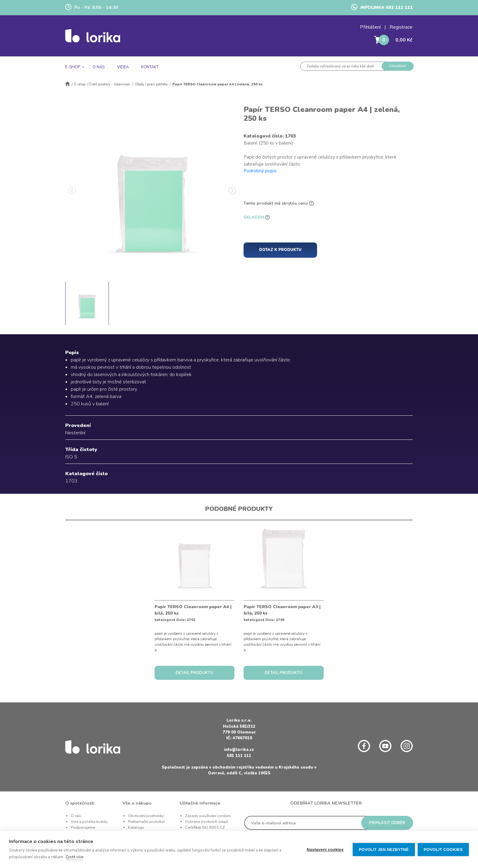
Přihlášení (370, 27)
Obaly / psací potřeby (151, 84)
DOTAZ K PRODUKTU (280, 250)
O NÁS (99, 67)
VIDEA (123, 67)
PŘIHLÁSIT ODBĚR (387, 823)
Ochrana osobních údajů (207, 822)
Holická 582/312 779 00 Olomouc (239, 729)
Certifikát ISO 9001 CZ (205, 827)
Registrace (401, 27)
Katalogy (136, 827)
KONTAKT (150, 67)
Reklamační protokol (146, 822)
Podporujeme (83, 827)
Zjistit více (74, 857)
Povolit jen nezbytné (383, 850)
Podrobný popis (260, 171)
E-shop (80, 84)
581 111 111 (239, 756)
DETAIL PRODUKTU (194, 673)
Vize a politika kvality (89, 822)
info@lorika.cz (239, 750)
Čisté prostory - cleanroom (110, 84)
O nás (76, 816)
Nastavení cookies (325, 850)
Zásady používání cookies (208, 816)
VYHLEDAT (398, 66)
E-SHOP (73, 67)
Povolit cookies (443, 850)
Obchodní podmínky (146, 816)
